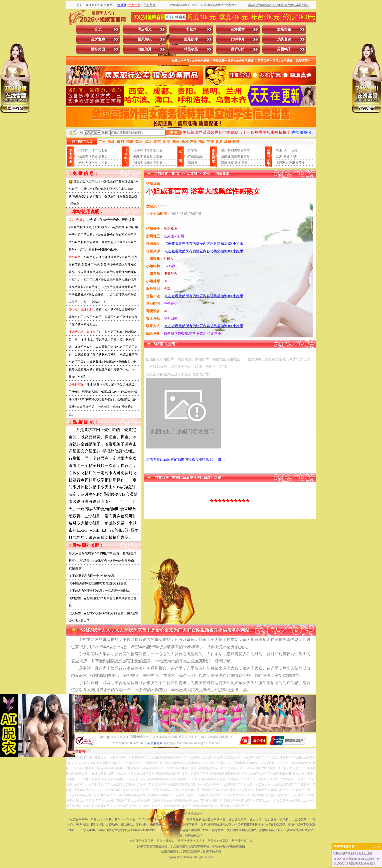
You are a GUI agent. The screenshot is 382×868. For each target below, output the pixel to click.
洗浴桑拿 (238, 29)
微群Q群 (238, 49)
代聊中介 (238, 39)
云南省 (226, 156)
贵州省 (245, 150)
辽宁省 (93, 163)
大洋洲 (281, 163)
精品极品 (191, 49)
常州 (206, 174)
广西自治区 (195, 156)
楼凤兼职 (145, 39)
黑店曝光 (145, 29)
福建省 (138, 156)
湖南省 (138, 163)
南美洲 (300, 163)
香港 (279, 150)
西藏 (224, 163)
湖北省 (148, 163)
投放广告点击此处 (191, 814)
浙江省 (158, 150)
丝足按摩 (191, 39)
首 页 (98, 29)
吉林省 (83, 163)
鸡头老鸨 (284, 39)
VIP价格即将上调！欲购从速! (353, 854)
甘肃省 (245, 156)
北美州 (290, 163)
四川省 (235, 150)
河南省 (158, 163)
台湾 (294, 150)
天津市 (93, 150)
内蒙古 (93, 156)
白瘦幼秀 (145, 49)
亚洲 (279, 156)
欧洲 (287, 156)
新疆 (244, 163)
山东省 (103, 163)
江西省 (158, 156)
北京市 (83, 150)
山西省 (83, 156)
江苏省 (148, 150)
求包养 (191, 29)
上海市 (138, 150)
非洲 (294, 156)
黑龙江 (103, 156)
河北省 (103, 150)
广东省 (192, 150)
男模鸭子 (284, 49)
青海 (238, 163)
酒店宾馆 (284, 29)
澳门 (287, 150)
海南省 (192, 163)
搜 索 (174, 133)
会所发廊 (98, 39)
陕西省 (235, 156)
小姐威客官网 (154, 743)
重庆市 (226, 150)
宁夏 (231, 163)
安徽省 (148, 156)
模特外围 (98, 49)
